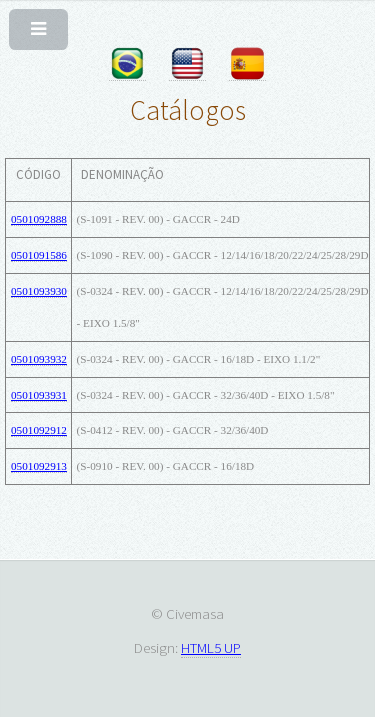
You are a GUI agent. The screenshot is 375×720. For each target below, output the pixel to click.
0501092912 (39, 430)
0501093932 (39, 359)
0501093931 (39, 395)
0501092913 (39, 466)
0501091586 (39, 255)
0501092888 (39, 219)
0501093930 (39, 291)
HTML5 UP (211, 647)
